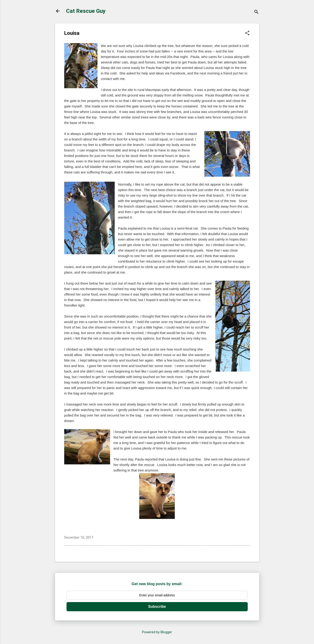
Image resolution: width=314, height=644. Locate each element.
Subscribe (157, 607)
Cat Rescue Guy (86, 11)
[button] (247, 33)
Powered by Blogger (157, 632)
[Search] (256, 12)
